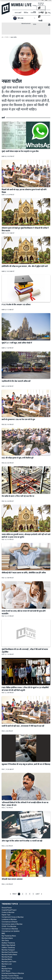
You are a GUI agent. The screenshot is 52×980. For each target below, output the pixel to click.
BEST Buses (6, 971)
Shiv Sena (5, 940)
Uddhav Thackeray (8, 948)
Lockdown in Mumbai (9, 919)
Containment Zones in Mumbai (13, 917)
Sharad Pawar (7, 908)
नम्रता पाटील (14, 37)
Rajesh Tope (6, 915)
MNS (3, 933)
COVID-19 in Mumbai (9, 926)
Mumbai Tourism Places (10, 976)
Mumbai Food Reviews (10, 952)
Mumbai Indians (7, 938)
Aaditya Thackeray (8, 943)
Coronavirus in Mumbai (10, 929)
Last (38, 894)
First (15, 894)
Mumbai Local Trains (9, 962)
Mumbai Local (7, 964)
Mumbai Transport (8, 950)
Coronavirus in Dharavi (10, 922)
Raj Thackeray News (9, 936)
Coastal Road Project (9, 910)
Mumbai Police (7, 969)
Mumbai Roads (7, 957)
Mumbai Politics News (9, 955)
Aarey (4, 966)
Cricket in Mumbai (8, 912)
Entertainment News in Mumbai (13, 973)
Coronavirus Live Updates (11, 931)
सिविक (26, 13)
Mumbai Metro (7, 959)
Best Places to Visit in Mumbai (12, 978)
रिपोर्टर (7, 37)
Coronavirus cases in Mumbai (12, 924)
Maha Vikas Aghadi (8, 945)
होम (3, 37)
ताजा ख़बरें (18, 13)
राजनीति (33, 13)
